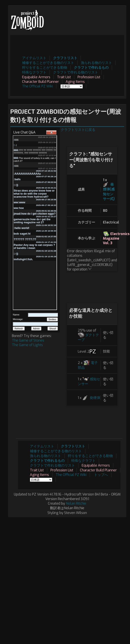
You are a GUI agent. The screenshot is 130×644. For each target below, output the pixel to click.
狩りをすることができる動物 (45, 68)
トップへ (101, 475)
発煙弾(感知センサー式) (109, 192)
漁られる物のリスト (96, 63)
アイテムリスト (34, 58)
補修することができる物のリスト (48, 63)
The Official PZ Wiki (37, 86)
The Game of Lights (27, 345)
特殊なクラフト (34, 72)
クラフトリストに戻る (78, 130)
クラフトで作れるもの (91, 68)
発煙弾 (95, 398)
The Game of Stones (28, 340)
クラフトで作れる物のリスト (76, 72)
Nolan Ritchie (76, 503)
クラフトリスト (65, 58)
